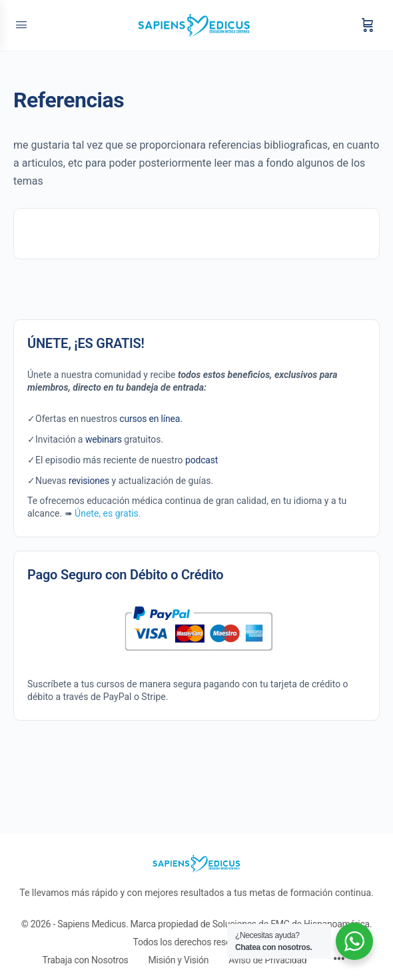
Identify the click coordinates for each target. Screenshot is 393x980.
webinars (104, 439)
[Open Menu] (21, 25)
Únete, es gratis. (108, 513)
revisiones (89, 481)
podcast (201, 460)
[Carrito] (368, 25)
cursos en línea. (151, 419)
